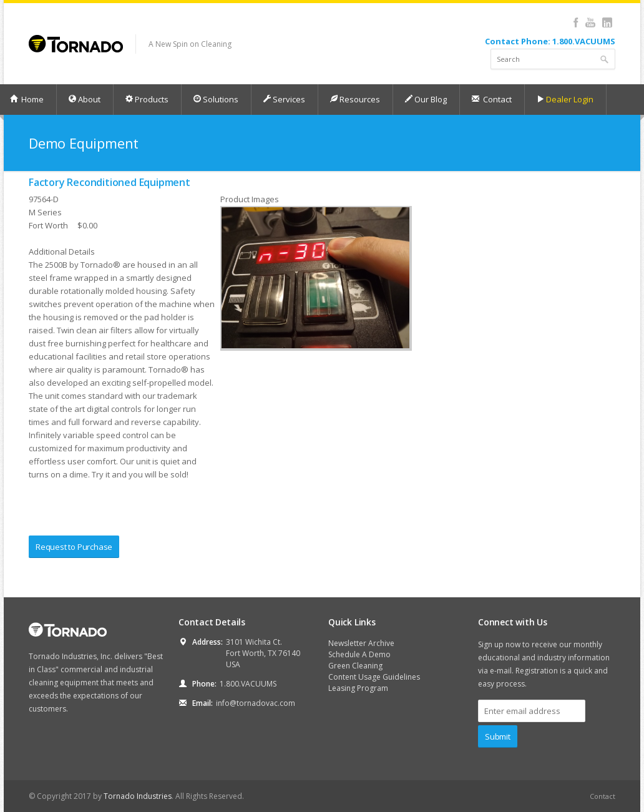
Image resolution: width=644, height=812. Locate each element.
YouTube (590, 22)
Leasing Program (358, 688)
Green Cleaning (355, 666)
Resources (355, 99)
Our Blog (426, 99)
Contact (491, 99)
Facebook (576, 22)
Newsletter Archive (361, 643)
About (84, 99)
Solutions (216, 99)
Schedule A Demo (359, 654)
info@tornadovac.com (256, 703)
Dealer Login (565, 99)
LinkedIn (607, 22)
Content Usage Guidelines (374, 677)
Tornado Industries (138, 796)
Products (147, 99)
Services (284, 99)
